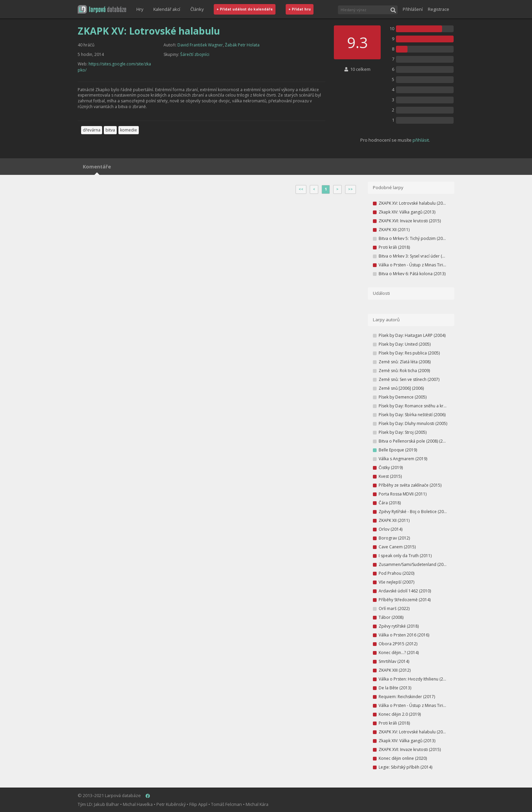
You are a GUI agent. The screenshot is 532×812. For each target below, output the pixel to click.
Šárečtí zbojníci (195, 54)
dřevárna (92, 130)
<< (301, 189)
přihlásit (421, 140)
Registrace (439, 9)
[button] (102, 9)
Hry (140, 9)
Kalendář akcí (167, 9)
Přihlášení (413, 9)
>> (350, 189)
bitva (110, 130)
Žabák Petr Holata (242, 45)
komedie (129, 130)
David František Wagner (200, 45)
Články (197, 9)
